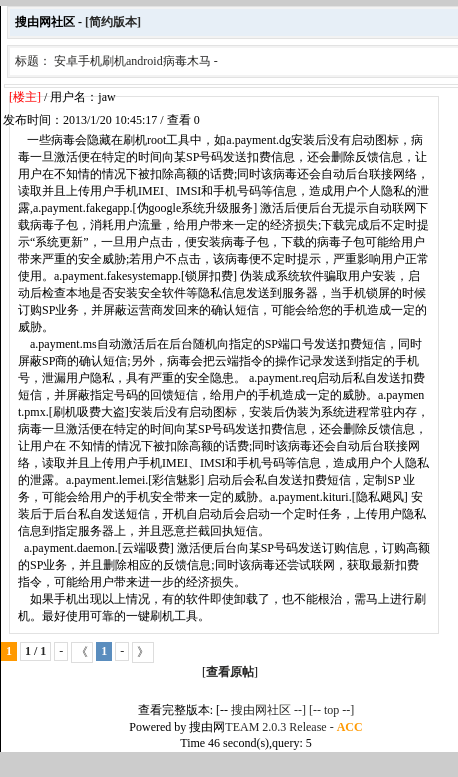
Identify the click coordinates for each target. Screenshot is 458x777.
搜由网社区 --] (270, 710)
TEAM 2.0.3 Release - (280, 727)
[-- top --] (331, 710)
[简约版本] (113, 22)
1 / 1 (35, 651)
